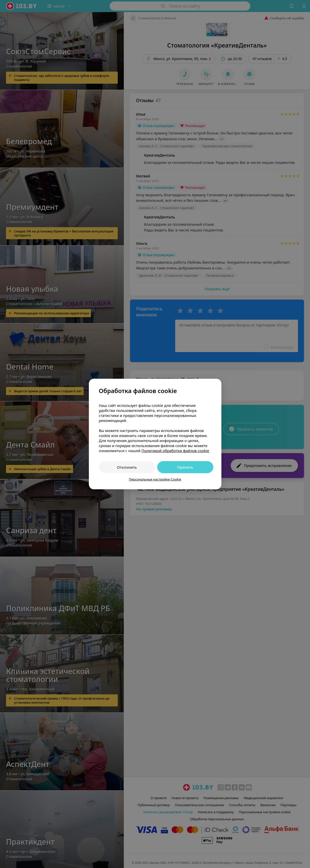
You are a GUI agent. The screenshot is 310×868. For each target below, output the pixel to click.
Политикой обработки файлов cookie (175, 451)
